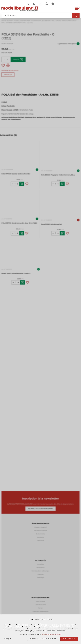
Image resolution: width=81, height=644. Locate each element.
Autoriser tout (69, 639)
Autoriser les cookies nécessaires (43, 639)
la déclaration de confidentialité (51, 634)
